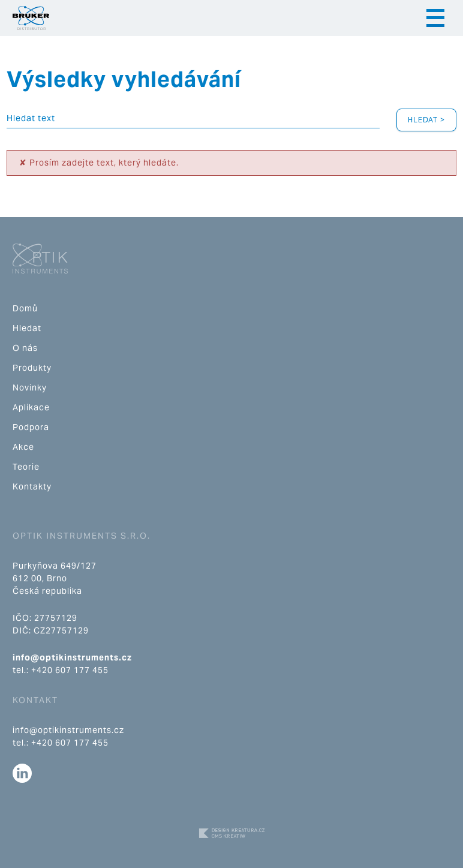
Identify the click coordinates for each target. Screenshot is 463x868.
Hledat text (31, 118)
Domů (25, 308)
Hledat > (426, 120)
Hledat (27, 328)
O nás (25, 348)
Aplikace (31, 407)
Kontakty (32, 486)
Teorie (26, 467)
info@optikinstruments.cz (72, 657)
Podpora (31, 427)
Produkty (32, 368)
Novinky (30, 388)
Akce (23, 447)
